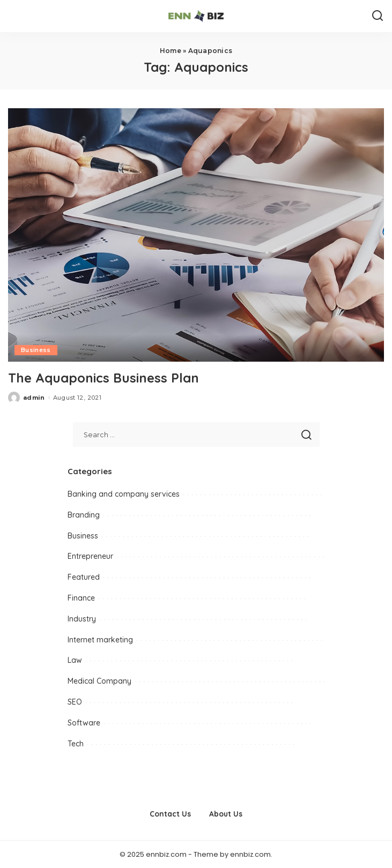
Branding (84, 515)
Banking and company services (124, 494)
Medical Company (99, 681)
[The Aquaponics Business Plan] (196, 235)
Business (36, 350)
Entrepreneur (90, 556)
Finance (81, 598)
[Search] (378, 16)
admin (34, 398)
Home (171, 51)
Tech (76, 744)
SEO (75, 702)
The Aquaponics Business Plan (103, 378)
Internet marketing (100, 640)
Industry (82, 619)
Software (84, 723)
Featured (84, 577)
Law (75, 660)
